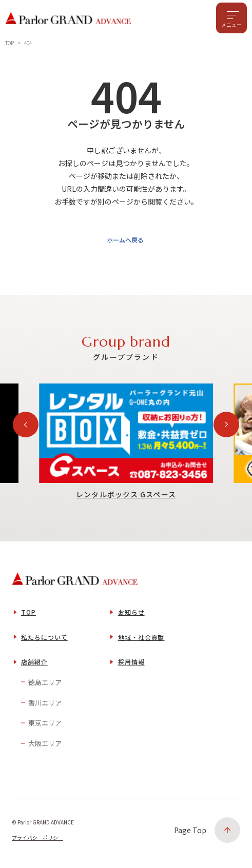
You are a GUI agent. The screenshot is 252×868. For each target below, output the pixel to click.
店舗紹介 (34, 665)
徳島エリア (45, 686)
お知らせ (131, 615)
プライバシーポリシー (37, 841)
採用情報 (131, 665)
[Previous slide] (26, 428)
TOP (28, 615)
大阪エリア (45, 747)
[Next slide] (226, 428)
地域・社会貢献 (141, 641)
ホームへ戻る (124, 243)
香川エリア (45, 706)
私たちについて (44, 641)
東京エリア (45, 726)
